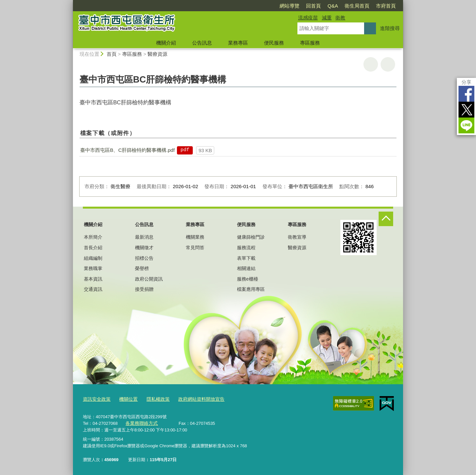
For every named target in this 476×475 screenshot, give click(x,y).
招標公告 (144, 258)
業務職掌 (93, 268)
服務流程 (246, 248)
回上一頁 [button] (388, 64)
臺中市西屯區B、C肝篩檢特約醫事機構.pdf (127, 150)
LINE (466, 125)
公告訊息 (202, 43)
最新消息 (144, 237)
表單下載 (246, 258)
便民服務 (274, 43)
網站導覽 (289, 6)
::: (70, 3)
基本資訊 (93, 279)
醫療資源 (157, 54)
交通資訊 (93, 289)
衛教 (340, 18)
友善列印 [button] (371, 64)
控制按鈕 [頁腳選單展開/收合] (386, 219)
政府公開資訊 (149, 279)
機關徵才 (144, 248)
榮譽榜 (142, 268)
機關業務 (195, 237)
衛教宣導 (297, 237)
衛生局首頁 (357, 6)
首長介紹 (93, 248)
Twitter (466, 110)
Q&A (333, 6)
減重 (327, 18)
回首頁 (313, 6)
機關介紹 (166, 43)
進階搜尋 (390, 28)
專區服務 (310, 43)
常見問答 (195, 248)
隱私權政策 (154, 399)
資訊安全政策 (96, 399)
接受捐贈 (144, 289)
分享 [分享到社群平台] (466, 82)
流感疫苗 (308, 18)
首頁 (112, 54)
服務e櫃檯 (248, 279)
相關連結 (246, 268)
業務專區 (238, 43)
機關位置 (126, 399)
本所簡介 (93, 237)
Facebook (466, 94)
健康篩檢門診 (251, 237)
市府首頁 (386, 6)
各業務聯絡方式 (140, 423)
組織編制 (93, 258)
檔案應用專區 (251, 289)
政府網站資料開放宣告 (195, 399)
